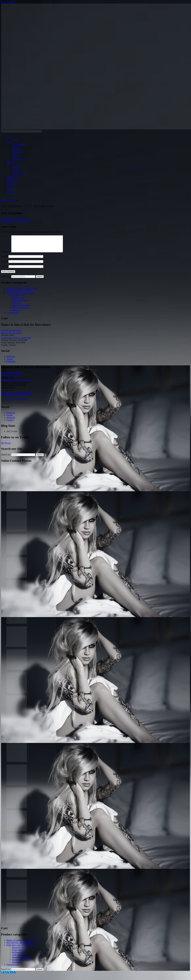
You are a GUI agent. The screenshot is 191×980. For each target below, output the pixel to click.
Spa (8, 164)
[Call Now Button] (8, 975)
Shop (8, 186)
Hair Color (15, 147)
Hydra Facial (16, 167)
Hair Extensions (12, 162)
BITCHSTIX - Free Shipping (19, 294)
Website (5, 270)
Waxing (14, 154)
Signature (16, 313)
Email (4, 265)
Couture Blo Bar (17, 152)
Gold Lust (16, 306)
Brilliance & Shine (20, 304)
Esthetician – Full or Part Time (17, 221)
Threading (15, 157)
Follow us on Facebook (17, 397)
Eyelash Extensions (13, 176)
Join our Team (11, 189)
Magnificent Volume (21, 308)
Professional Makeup (19, 174)
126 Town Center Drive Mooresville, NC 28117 (11, 335)
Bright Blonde (18, 301)
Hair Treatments (17, 150)
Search (40, 280)
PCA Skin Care (17, 169)
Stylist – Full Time (13, 219)
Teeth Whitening (12, 181)
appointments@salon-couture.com (16, 341)
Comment (6, 255)
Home (8, 137)
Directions (15, 140)
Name (4, 260)
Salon (8, 142)
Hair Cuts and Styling (19, 145)
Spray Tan (10, 179)
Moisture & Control (21, 311)
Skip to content (8, 2)
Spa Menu (15, 172)
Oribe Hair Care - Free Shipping (21, 296)
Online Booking (12, 184)
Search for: (6, 280)
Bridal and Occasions (19, 159)
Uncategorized (13, 316)
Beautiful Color (19, 299)
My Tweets (6, 446)
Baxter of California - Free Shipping (22, 291)
